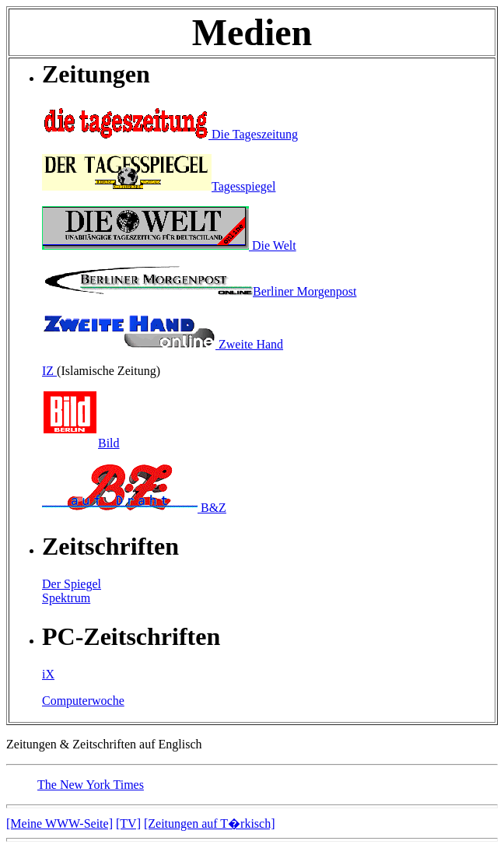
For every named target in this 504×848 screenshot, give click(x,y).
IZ (49, 371)
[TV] (128, 823)
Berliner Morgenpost (199, 291)
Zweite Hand (163, 344)
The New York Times (91, 785)
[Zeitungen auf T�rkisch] (210, 823)
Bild (81, 443)
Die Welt (169, 245)
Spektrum (66, 598)
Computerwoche (83, 701)
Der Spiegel (72, 584)
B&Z (134, 508)
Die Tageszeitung (170, 134)
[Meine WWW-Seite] (59, 823)
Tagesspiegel (159, 186)
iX (48, 674)
